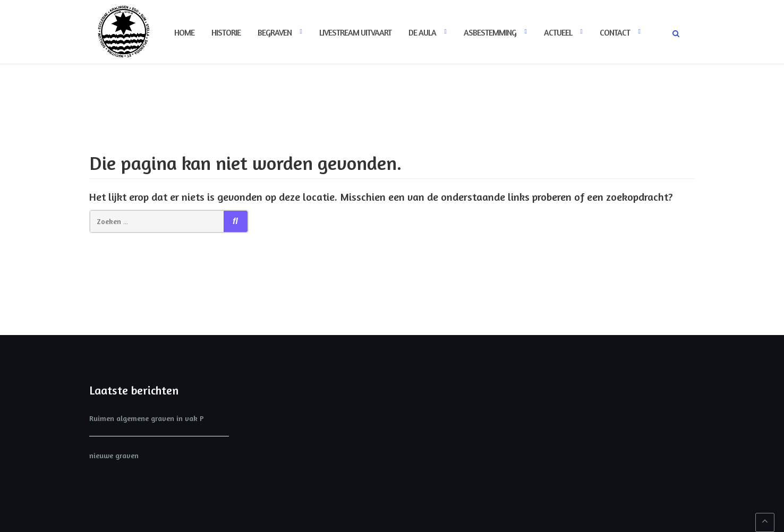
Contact (615, 32)
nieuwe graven (114, 455)
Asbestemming (490, 32)
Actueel (558, 32)
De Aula (422, 32)
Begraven (275, 32)
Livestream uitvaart (355, 32)
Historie (226, 32)
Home (184, 32)
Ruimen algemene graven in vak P (147, 418)
